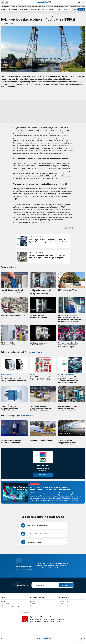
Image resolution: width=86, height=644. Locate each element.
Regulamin (33, 601)
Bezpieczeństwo (59, 6)
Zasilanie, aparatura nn (38, 6)
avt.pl (59, 621)
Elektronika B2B (63, 601)
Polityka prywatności (36, 606)
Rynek (3, 9)
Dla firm (81, 9)
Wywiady (52, 9)
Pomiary (67, 6)
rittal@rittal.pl (43, 471)
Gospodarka (24, 9)
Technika (59, 9)
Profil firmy (43, 475)
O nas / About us (6, 604)
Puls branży (68, 9)
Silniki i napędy (5, 6)
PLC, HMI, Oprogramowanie (23, 6)
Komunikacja (50, 6)
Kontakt (3, 601)
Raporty (44, 9)
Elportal (61, 604)
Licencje (32, 604)
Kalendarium (77, 9)
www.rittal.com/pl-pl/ (43, 468)
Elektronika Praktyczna (65, 606)
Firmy (9, 9)
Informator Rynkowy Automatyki (10, 606)
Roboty (13, 6)
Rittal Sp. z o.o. (43, 465)
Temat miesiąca (35, 9)
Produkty (15, 9)
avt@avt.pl (60, 619)
